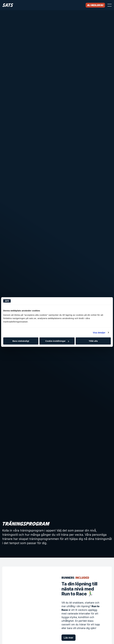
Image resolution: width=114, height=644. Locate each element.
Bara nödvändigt (21, 341)
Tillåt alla (93, 341)
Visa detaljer (99, 333)
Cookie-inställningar (57, 341)
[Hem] (8, 5)
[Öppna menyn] (110, 5)
